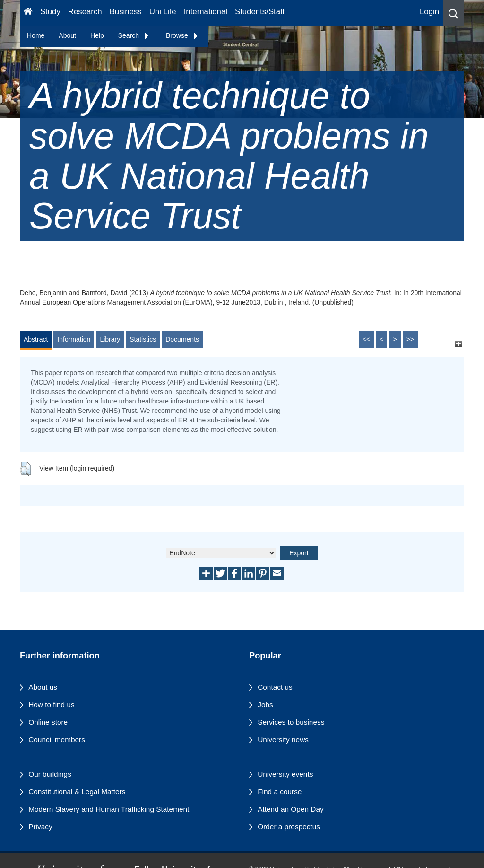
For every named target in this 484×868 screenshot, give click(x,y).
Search (134, 35)
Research (85, 12)
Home (36, 35)
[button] (454, 13)
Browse (182, 35)
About (67, 35)
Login (429, 12)
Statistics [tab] (143, 339)
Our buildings (50, 774)
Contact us (275, 687)
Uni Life (163, 12)
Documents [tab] (182, 339)
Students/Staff (260, 12)
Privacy (40, 827)
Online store (48, 722)
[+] (458, 344)
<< (366, 339)
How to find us (52, 705)
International (206, 12)
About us (43, 687)
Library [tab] (110, 339)
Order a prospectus (289, 827)
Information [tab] (74, 339)
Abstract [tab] (36, 339)
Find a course (280, 792)
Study (50, 12)
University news (283, 740)
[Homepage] (28, 13)
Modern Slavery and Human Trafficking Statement (109, 809)
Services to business (291, 722)
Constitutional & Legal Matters (77, 792)
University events (285, 774)
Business (126, 12)
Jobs (265, 705)
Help (97, 35)
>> (410, 339)
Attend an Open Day (290, 809)
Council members (57, 740)
